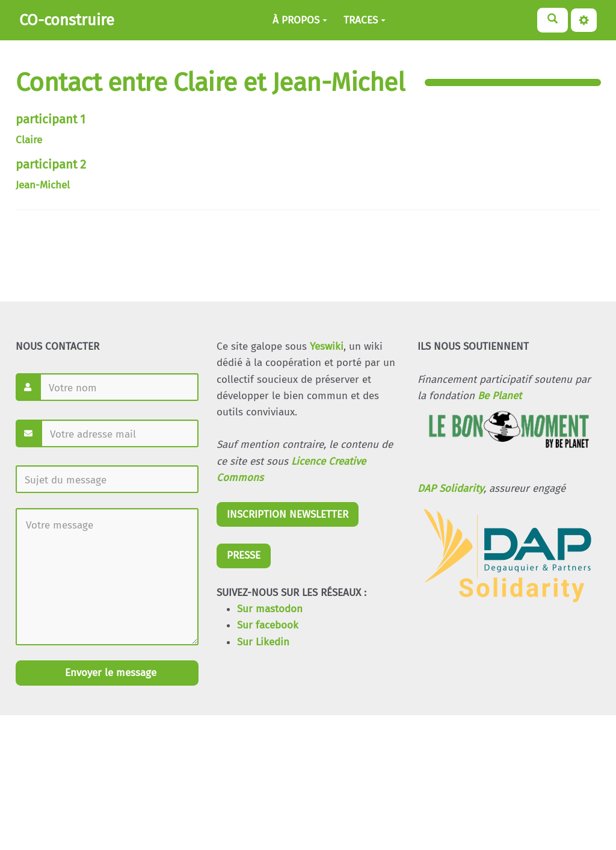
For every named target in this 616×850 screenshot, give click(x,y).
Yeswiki (327, 346)
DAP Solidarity (451, 489)
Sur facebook (268, 625)
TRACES (365, 20)
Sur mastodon (270, 609)
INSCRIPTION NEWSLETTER (288, 514)
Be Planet (500, 396)
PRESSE (244, 555)
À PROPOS (300, 20)
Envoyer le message (109, 673)
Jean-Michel (43, 185)
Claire (29, 140)
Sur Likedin (263, 642)
